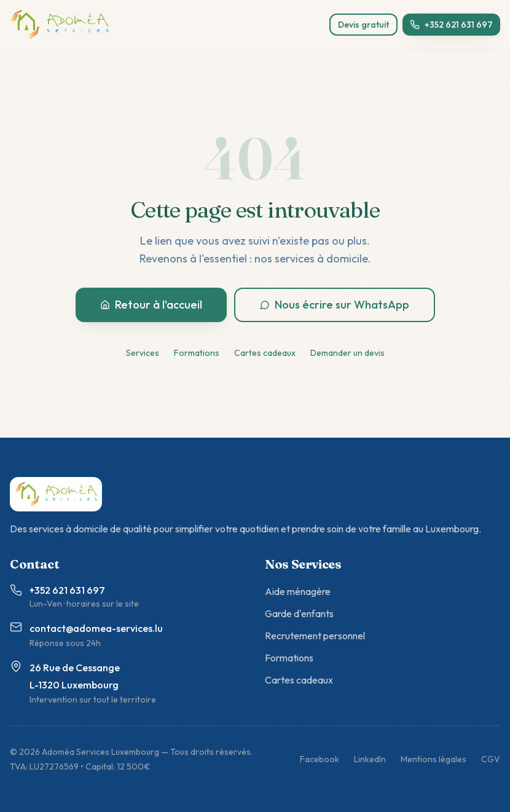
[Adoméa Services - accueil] (59, 25)
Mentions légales (433, 759)
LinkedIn (370, 759)
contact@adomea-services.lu (96, 628)
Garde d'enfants (299, 613)
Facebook (320, 759)
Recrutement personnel (315, 636)
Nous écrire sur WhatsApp (335, 305)
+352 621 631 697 (451, 25)
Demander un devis (347, 353)
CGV (491, 759)
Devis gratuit (363, 25)
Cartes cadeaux (265, 353)
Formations (197, 353)
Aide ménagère (298, 591)
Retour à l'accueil (151, 305)
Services (143, 353)
